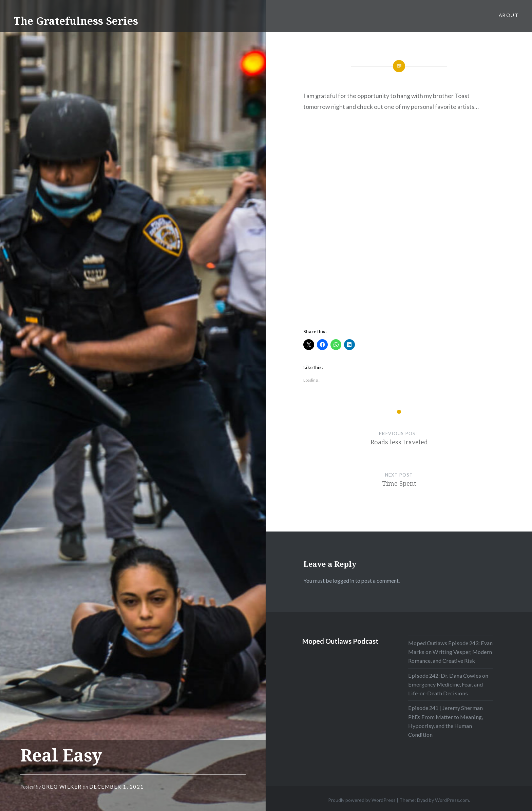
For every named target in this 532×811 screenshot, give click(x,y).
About (509, 15)
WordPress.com (452, 800)
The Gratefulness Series (76, 21)
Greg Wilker (62, 787)
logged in (344, 581)
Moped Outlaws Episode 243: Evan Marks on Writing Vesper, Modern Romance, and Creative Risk (450, 652)
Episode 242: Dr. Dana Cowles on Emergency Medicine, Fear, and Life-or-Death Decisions (448, 684)
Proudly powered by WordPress (362, 800)
